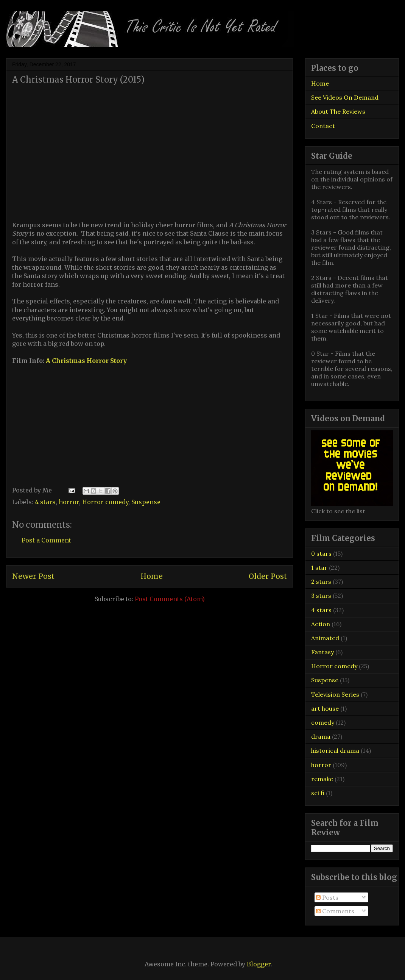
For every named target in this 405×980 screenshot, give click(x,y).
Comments (335, 911)
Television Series (335, 694)
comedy (323, 722)
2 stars (321, 581)
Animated (325, 638)
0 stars (321, 553)
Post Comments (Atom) (170, 599)
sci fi (318, 793)
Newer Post (33, 576)
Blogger (259, 964)
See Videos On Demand (345, 97)
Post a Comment (46, 540)
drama (321, 736)
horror (69, 502)
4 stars (45, 502)
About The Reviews (338, 111)
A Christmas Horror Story (86, 361)
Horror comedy (105, 502)
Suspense (146, 502)
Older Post (268, 576)
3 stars (321, 596)
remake (322, 779)
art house (325, 708)
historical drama (335, 750)
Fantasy (322, 652)
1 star (319, 567)
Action (321, 624)
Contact (323, 126)
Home (152, 576)
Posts (327, 897)
